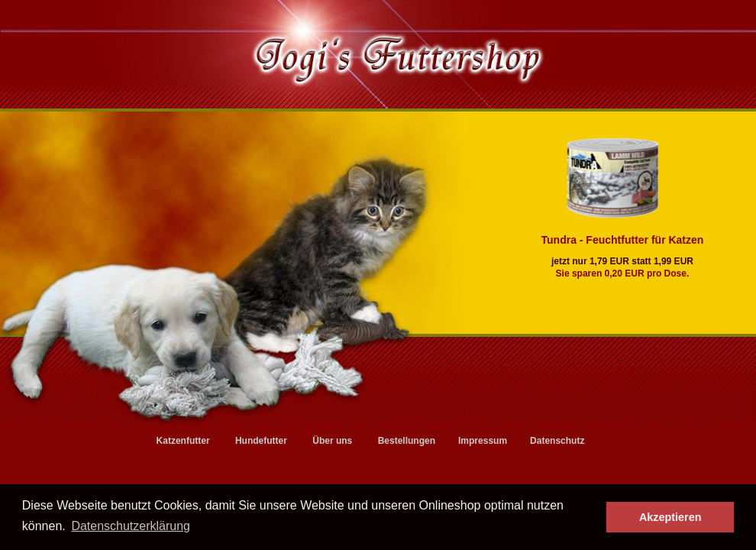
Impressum (483, 441)
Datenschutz (557, 441)
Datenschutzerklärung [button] (131, 526)
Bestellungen (407, 441)
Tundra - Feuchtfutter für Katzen (627, 240)
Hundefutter (261, 441)
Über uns (332, 441)
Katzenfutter (183, 441)
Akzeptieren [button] (670, 517)
